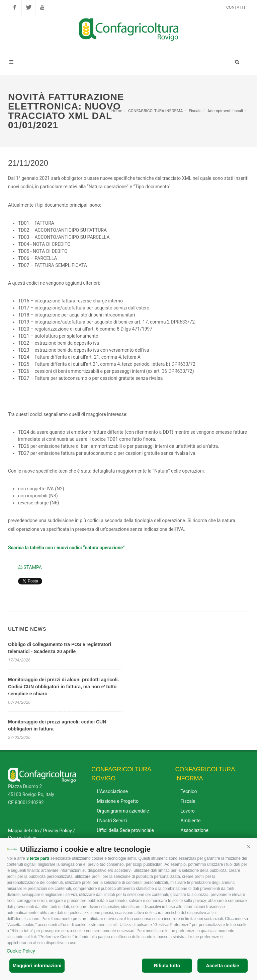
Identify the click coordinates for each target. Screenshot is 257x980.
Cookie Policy (21, 951)
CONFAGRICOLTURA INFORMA (155, 111)
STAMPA (30, 567)
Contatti (236, 7)
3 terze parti (38, 858)
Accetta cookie (223, 966)
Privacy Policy (58, 831)
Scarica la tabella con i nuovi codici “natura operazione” (66, 548)
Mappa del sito (23, 831)
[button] (249, 847)
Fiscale (195, 111)
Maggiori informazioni (37, 966)
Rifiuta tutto (167, 966)
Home (117, 111)
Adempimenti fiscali (225, 111)
